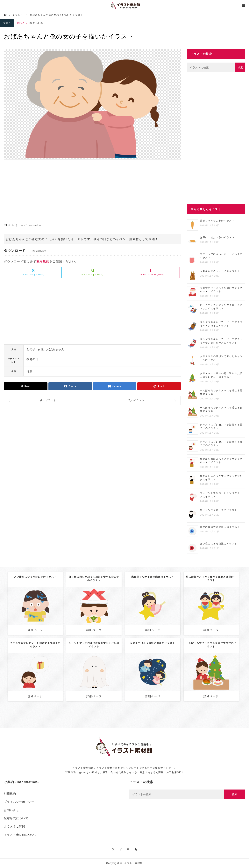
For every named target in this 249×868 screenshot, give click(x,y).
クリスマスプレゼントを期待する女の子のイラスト (35, 645)
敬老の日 (33, 359)
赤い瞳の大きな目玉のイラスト (219, 544)
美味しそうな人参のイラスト (217, 221)
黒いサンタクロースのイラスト (219, 510)
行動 (29, 371)
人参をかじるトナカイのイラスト (220, 271)
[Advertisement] (92, 191)
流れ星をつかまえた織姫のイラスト (153, 577)
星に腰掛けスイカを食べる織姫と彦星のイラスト (211, 579)
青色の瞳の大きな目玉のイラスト (220, 527)
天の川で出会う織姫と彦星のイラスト (153, 643)
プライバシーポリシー (19, 802)
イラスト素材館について (21, 835)
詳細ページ (35, 630)
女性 (41, 349)
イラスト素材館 (133, 863)
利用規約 (43, 261)
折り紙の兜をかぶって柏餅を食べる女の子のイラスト (94, 579)
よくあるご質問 (15, 826)
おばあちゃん (55, 349)
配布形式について (16, 818)
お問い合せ (11, 810)
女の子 (7, 23)
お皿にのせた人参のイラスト (217, 237)
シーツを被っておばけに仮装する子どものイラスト (94, 645)
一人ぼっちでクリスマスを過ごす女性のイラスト (211, 645)
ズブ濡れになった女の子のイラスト (35, 577)
